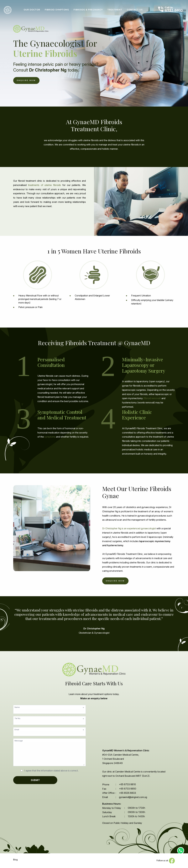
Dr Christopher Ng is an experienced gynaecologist (129, 529)
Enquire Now (26, 80)
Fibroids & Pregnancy (88, 10)
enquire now (115, 581)
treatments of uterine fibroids (45, 185)
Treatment (115, 10)
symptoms (50, 437)
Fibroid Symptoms (57, 10)
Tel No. (49, 718)
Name (49, 707)
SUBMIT (35, 780)
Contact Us (135, 10)
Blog (15, 860)
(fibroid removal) (152, 398)
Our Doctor (32, 10)
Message (19, 741)
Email (49, 729)
